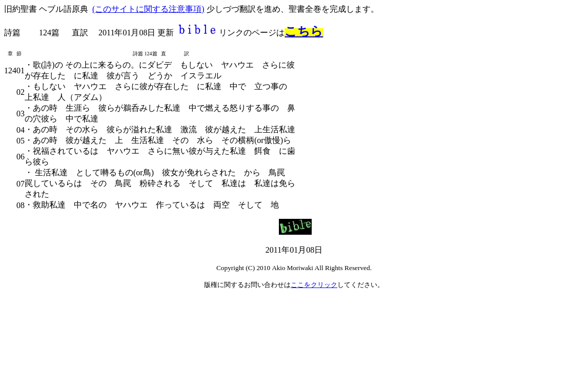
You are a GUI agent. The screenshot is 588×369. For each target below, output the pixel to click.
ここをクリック (314, 285)
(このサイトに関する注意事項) (148, 9)
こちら (304, 31)
